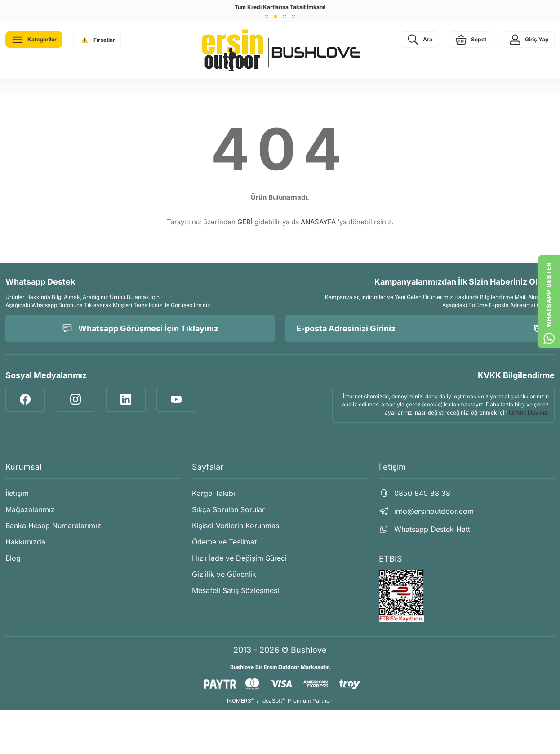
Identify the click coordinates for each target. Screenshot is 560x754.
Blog (13, 558)
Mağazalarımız (30, 509)
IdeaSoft (273, 701)
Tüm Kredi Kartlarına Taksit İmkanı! (280, 7)
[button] (267, 17)
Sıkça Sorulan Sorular (228, 509)
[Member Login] (529, 40)
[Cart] (471, 40)
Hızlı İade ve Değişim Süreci (239, 558)
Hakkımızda (25, 542)
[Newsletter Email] (420, 328)
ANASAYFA (318, 222)
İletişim (17, 493)
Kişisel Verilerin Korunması (236, 526)
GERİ (245, 222)
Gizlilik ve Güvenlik (224, 574)
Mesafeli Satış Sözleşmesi (236, 590)
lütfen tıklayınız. (529, 413)
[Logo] (280, 51)
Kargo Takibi (213, 493)
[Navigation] (34, 40)
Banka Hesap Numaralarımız (53, 526)
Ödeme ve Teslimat (224, 542)
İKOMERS (240, 701)
